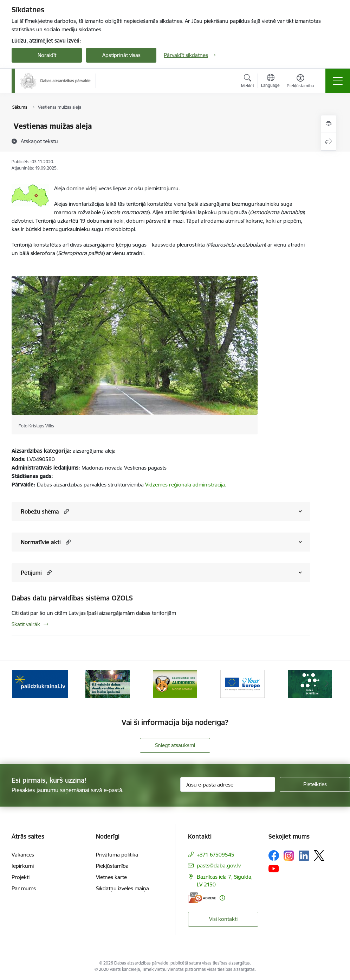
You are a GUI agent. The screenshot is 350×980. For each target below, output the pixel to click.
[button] (66, 511)
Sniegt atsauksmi (175, 745)
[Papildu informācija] (222, 898)
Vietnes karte (111, 877)
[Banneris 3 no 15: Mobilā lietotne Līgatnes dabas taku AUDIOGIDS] (175, 683)
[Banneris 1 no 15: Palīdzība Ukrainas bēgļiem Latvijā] (40, 683)
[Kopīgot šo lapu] (329, 142)
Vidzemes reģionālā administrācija (185, 485)
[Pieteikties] (315, 784)
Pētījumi (31, 573)
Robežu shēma (40, 511)
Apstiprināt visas (121, 55)
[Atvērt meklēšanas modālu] (248, 82)
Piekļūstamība (112, 866)
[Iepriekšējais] (23, 684)
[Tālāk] (327, 684)
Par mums (24, 888)
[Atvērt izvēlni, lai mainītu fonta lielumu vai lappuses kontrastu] (300, 82)
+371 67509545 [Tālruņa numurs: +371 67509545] (216, 855)
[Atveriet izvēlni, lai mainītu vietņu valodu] (270, 82)
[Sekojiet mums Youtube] (274, 868)
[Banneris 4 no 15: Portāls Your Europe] (242, 683)
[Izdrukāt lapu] (329, 124)
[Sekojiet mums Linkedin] (304, 856)
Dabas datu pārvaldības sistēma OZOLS (72, 598)
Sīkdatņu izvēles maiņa (122, 888)
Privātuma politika (117, 855)
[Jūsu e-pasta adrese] (228, 784)
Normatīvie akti (41, 542)
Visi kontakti (223, 919)
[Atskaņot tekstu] (39, 141)
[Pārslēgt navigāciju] (338, 81)
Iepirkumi (23, 866)
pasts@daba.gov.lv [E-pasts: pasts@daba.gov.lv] (219, 866)
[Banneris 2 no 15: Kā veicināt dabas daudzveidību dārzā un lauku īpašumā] (108, 683)
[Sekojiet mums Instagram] (289, 856)
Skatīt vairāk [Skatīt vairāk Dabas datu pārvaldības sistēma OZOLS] (26, 624)
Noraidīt (47, 55)
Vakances (23, 855)
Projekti (21, 877)
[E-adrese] (202, 898)
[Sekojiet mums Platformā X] (319, 855)
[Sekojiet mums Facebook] (274, 855)
